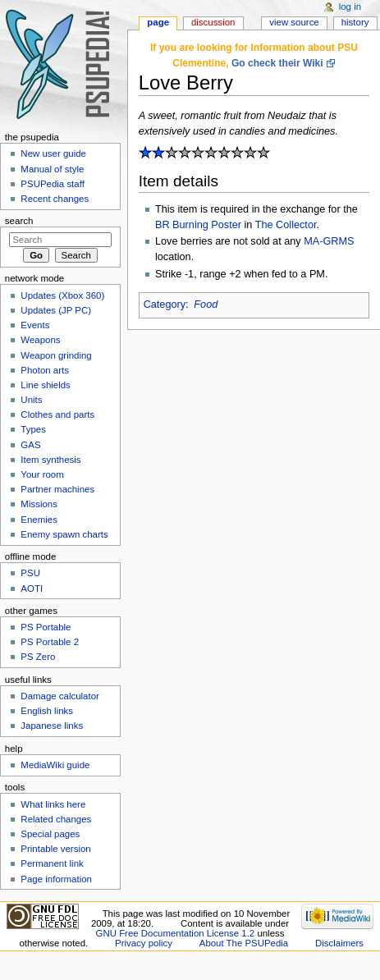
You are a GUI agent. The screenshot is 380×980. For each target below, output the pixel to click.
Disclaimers (339, 943)
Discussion (213, 22)
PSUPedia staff (52, 184)
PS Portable (46, 627)
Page (158, 22)
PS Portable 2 (50, 642)
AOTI (32, 588)
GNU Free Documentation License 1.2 (176, 933)
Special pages (50, 834)
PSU (30, 573)
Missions (39, 504)
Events (35, 325)
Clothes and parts (57, 414)
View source (294, 22)
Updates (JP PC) (56, 310)
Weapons (40, 340)
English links (47, 711)
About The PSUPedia (244, 943)
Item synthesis (50, 460)
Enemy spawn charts (64, 534)
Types (33, 429)
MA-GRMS (329, 241)
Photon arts (45, 370)
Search (19, 221)
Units (31, 400)
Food (206, 305)
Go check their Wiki (277, 63)
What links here (53, 804)
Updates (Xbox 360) (62, 295)
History (355, 22)
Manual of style (52, 169)
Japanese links (52, 726)
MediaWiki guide (55, 765)
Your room (42, 474)
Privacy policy (144, 943)
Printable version (55, 849)
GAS (30, 445)
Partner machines (57, 489)
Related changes (56, 819)
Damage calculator (60, 696)
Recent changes (55, 199)
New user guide (53, 153)
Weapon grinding (56, 355)
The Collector (286, 225)
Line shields (46, 385)
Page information (56, 879)
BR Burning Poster (198, 225)
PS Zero (38, 657)
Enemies (39, 520)
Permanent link (52, 863)
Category (165, 305)
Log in (350, 7)
